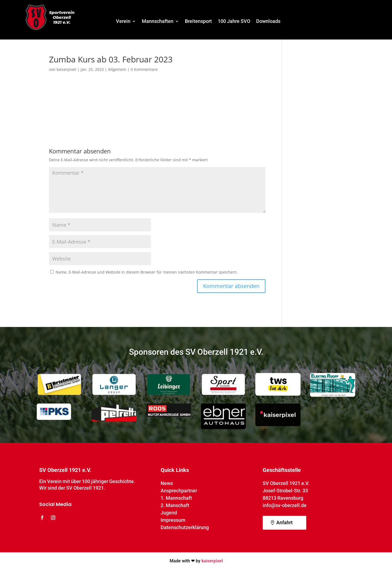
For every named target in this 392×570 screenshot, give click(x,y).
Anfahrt (284, 522)
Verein (123, 22)
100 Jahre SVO (234, 22)
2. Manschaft (175, 505)
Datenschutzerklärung (185, 527)
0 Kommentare (144, 69)
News (167, 483)
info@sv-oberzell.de (285, 505)
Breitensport (198, 22)
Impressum (173, 520)
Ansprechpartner (179, 491)
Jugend (169, 513)
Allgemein (117, 69)
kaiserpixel (66, 69)
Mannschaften (158, 22)
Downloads (268, 22)
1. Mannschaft (176, 498)
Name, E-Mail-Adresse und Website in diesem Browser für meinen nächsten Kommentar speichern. (147, 272)
